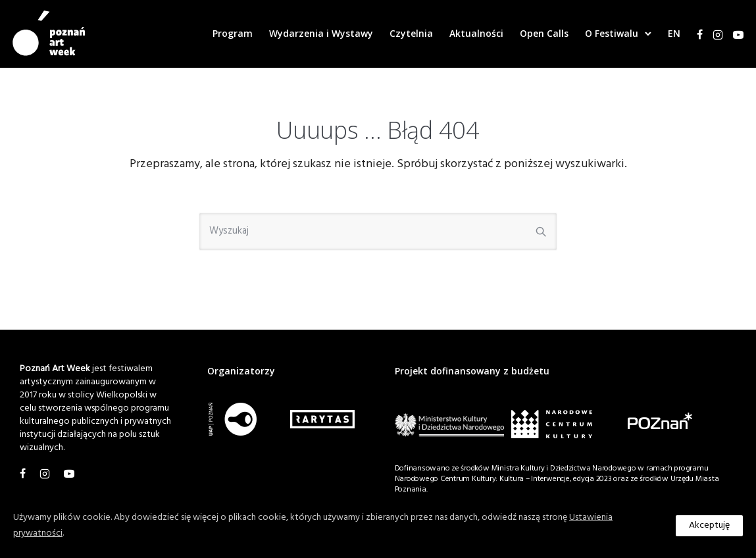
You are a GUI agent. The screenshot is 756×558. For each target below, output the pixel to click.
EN (667, 33)
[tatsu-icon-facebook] (693, 34)
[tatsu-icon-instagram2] (711, 34)
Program (225, 33)
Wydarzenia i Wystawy (314, 33)
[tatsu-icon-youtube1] (731, 34)
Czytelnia (404, 33)
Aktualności (469, 33)
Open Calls (537, 33)
